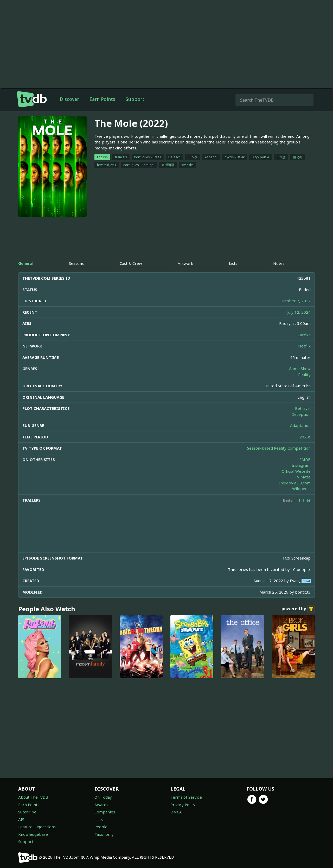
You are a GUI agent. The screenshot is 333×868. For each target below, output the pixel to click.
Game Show (300, 369)
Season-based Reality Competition (279, 448)
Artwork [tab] (185, 263)
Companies (105, 812)
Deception (301, 414)
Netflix (304, 346)
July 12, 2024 (299, 312)
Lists (99, 819)
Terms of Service (186, 797)
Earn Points (102, 99)
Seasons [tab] (76, 263)
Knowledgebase (33, 834)
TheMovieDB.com (294, 483)
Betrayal (303, 408)
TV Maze (303, 477)
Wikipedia (301, 489)
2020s (305, 437)
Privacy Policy (183, 805)
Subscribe (27, 812)
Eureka (304, 335)
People (101, 827)
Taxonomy (104, 834)
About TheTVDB (33, 797)
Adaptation (300, 425)
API (21, 819)
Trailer (304, 500)
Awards (101, 805)
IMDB (305, 459)
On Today (103, 797)
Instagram (301, 465)
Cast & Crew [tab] (131, 263)
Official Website (296, 471)
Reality (304, 374)
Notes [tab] (279, 263)
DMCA (176, 812)
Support (135, 99)
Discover (69, 99)
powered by (298, 609)
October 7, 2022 (296, 301)
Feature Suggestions (37, 827)
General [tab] (26, 263)
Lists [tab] (233, 263)
